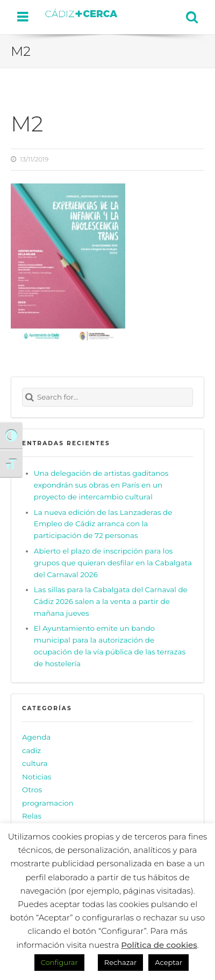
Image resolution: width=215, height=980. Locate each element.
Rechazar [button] (120, 962)
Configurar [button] (59, 962)
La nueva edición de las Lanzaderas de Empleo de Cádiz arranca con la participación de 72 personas (103, 524)
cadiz (31, 750)
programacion (48, 803)
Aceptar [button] (169, 962)
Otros (32, 790)
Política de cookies (159, 945)
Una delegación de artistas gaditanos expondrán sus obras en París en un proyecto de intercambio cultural (101, 485)
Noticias (37, 777)
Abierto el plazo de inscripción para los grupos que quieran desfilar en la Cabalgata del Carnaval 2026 (113, 563)
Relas (32, 816)
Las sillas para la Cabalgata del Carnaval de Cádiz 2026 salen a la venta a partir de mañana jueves (111, 601)
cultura (35, 763)
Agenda (36, 737)
